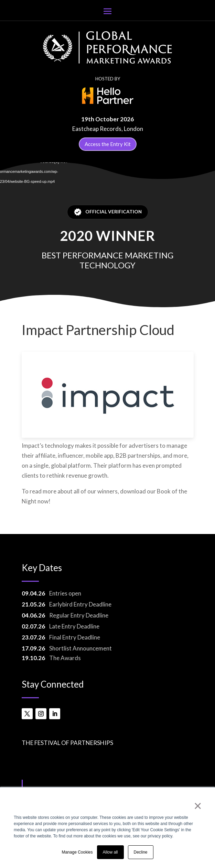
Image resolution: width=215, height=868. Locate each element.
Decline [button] (141, 852)
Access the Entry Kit (108, 144)
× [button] (198, 806)
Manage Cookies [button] (77, 852)
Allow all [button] (110, 852)
